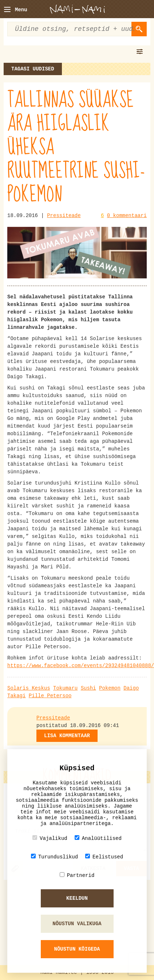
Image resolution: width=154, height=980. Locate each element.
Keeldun (77, 898)
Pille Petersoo (50, 696)
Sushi (88, 688)
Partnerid (77, 875)
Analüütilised (98, 838)
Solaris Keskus (29, 688)
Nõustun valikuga (77, 924)
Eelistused (104, 857)
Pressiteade (64, 216)
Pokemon (110, 688)
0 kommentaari (127, 216)
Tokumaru (65, 688)
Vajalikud (50, 838)
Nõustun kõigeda (77, 949)
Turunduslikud (54, 857)
